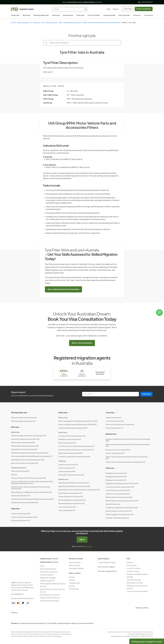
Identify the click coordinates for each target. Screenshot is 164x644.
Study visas (80, 15)
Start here (88, 546)
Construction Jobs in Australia (137, 591)
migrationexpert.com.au (49, 559)
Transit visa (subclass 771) (114, 428)
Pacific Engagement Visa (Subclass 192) (119, 515)
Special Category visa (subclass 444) (119, 511)
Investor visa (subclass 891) (115, 453)
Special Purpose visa (113, 504)
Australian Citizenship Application (117, 518)
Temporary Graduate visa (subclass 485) (25, 439)
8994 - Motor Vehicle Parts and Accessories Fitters (102, 23)
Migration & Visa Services (49, 572)
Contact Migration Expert (107, 563)
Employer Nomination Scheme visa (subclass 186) (29, 478)
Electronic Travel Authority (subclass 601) (120, 425)
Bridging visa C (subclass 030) (116, 473)
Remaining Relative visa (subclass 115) (71, 504)
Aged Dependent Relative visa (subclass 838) (74, 486)
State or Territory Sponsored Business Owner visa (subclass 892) (127, 458)
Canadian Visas (74, 583)
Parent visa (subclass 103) (67, 443)
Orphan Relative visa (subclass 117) (70, 493)
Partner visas (63, 418)
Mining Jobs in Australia (135, 583)
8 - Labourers (35, 23)
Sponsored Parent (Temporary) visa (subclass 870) (76, 450)
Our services (148, 15)
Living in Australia (109, 15)
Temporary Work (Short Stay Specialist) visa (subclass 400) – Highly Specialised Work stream (32, 483)
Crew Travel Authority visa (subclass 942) (120, 487)
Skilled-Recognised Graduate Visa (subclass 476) (28, 436)
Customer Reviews (47, 575)
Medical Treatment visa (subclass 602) (119, 497)
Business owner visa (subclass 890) (118, 450)
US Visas (72, 580)
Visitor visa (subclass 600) (115, 421)
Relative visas (63, 480)
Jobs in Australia (124, 15)
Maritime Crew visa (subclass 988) (118, 494)
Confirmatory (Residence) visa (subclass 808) (122, 508)
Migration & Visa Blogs (48, 578)
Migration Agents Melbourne (50, 598)
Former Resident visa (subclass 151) (118, 491)
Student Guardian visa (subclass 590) (24, 517)
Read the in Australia (82, 2)
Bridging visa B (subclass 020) (116, 477)
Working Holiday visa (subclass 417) (23, 421)
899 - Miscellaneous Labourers (71, 23)
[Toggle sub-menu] (29, 412)
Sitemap (130, 563)
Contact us (137, 15)
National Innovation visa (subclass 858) (25, 463)
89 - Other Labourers (50, 23)
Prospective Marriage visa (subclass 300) (73, 428)
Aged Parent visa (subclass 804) (70, 439)
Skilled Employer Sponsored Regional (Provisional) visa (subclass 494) (30, 488)
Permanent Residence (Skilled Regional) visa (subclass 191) (32, 456)
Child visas (62, 461)
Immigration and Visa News (50, 601)
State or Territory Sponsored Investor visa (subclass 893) (126, 462)
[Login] (108, 9)
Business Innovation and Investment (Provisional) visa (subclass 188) (128, 446)
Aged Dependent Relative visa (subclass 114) (74, 483)
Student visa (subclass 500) (21, 514)
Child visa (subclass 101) (67, 468)
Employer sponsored (19, 468)
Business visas (68, 15)
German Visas (74, 589)
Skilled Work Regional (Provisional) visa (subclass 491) (30, 453)
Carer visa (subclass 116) (67, 511)
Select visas (128, 9)
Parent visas (63, 433)
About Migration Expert (48, 569)
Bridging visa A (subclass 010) (116, 480)
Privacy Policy (132, 566)
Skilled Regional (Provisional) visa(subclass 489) (28, 460)
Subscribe (146, 394)
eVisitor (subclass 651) (113, 418)
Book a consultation (144, 9)
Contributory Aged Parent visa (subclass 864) (74, 457)
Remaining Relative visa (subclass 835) (72, 500)
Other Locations (75, 573)
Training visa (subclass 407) (21, 496)
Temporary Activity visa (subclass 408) (25, 503)
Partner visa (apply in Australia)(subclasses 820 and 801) (78, 421)
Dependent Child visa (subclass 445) (71, 475)
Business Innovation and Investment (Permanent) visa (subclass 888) (128, 440)
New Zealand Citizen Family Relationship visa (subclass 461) (79, 490)
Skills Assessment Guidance (50, 595)
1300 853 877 (145, 2)
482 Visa (14, 475)
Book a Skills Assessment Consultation (63, 289)
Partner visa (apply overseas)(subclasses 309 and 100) (77, 425)
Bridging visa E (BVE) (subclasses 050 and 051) (122, 484)
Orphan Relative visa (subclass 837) (71, 497)
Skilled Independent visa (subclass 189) (25, 446)
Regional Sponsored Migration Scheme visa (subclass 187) (32, 492)
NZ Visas (72, 586)
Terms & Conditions (134, 569)
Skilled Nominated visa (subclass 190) (24, 450)
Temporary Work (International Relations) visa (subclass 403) (32, 499)
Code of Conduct (133, 571)
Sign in (82, 540)
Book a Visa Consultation (82, 343)
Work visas (26, 15)
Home (13, 23)
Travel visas (56, 15)
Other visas (110, 468)
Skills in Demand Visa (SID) (20, 471)
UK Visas (72, 577)
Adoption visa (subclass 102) (68, 465)
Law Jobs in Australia (134, 580)
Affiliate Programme (47, 581)
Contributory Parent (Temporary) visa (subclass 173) (76, 446)
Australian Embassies (76, 569)
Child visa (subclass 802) (67, 472)
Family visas (15, 15)
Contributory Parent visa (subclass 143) (72, 436)
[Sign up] (115, 9)
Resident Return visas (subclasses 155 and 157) (122, 501)
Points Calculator (94, 15)
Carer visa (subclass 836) (67, 507)
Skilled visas (15, 432)
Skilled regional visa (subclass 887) (23, 443)
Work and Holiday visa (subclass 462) (24, 418)
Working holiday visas (41, 15)
